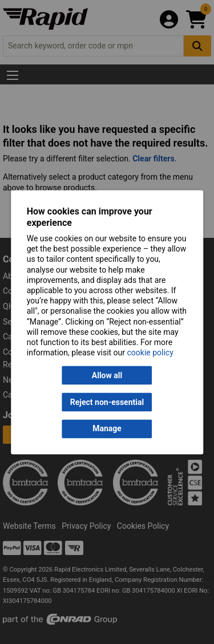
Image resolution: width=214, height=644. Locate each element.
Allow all (107, 375)
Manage (107, 429)
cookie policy (150, 353)
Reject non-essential (107, 402)
